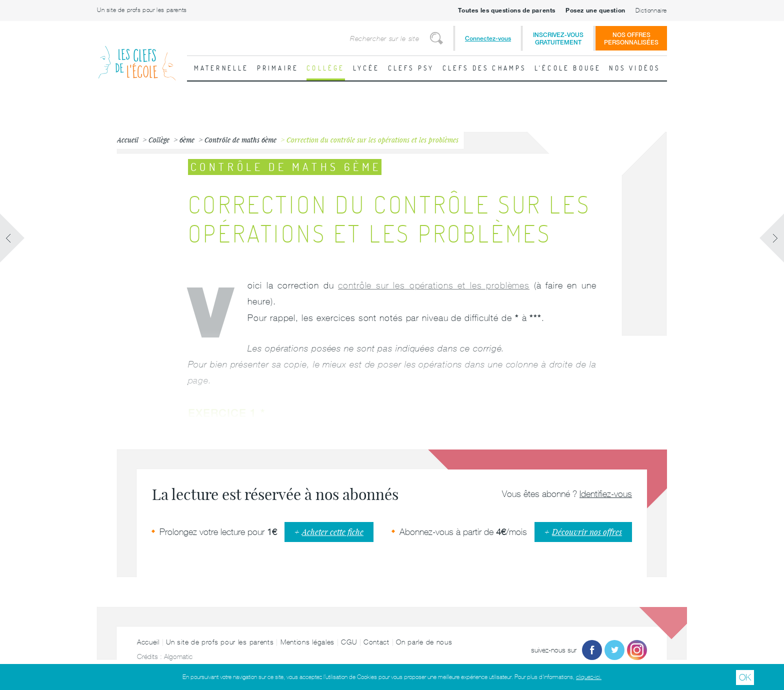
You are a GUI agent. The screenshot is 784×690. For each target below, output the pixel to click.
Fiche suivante (771, 238)
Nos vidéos (634, 68)
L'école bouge (568, 68)
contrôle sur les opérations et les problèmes (434, 285)
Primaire (278, 68)
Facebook (592, 650)
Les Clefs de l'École (137, 55)
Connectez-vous (488, 38)
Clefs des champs (484, 68)
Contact (376, 642)
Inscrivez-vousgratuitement (558, 38)
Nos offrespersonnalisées (631, 38)
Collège (325, 68)
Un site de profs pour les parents (142, 10)
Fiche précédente (12, 238)
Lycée (366, 68)
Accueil (148, 642)
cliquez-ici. (589, 677)
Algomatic (178, 656)
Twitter (614, 650)
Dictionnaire (651, 10)
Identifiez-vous (606, 494)
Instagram (637, 650)
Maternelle (221, 68)
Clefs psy (411, 68)
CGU (349, 642)
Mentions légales (307, 642)
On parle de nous (424, 642)
